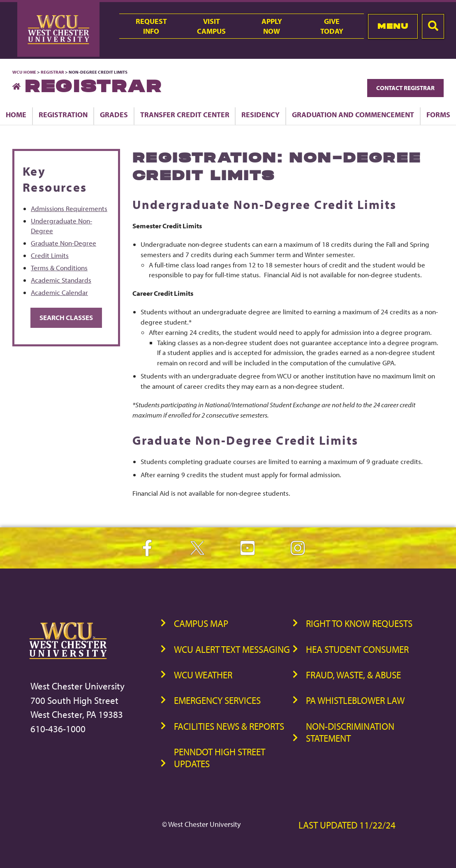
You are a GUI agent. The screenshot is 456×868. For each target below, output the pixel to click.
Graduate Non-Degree (64, 243)
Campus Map (201, 623)
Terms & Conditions (59, 268)
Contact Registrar (405, 88)
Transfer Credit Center (185, 114)
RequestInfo (151, 26)
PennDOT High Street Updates (220, 758)
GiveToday (332, 26)
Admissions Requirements (69, 208)
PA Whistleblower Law (355, 700)
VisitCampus (211, 26)
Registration (63, 114)
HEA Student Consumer (357, 649)
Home (16, 114)
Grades (114, 114)
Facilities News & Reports (229, 726)
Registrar (52, 72)
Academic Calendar (59, 292)
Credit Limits (50, 255)
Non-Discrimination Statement (350, 732)
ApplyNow (272, 26)
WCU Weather (203, 675)
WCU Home (24, 72)
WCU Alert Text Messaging (232, 649)
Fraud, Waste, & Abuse (353, 675)
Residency (260, 114)
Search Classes (66, 317)
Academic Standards (61, 280)
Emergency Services (217, 700)
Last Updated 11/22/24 (347, 825)
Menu (393, 26)
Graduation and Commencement (353, 114)
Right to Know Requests (359, 623)
